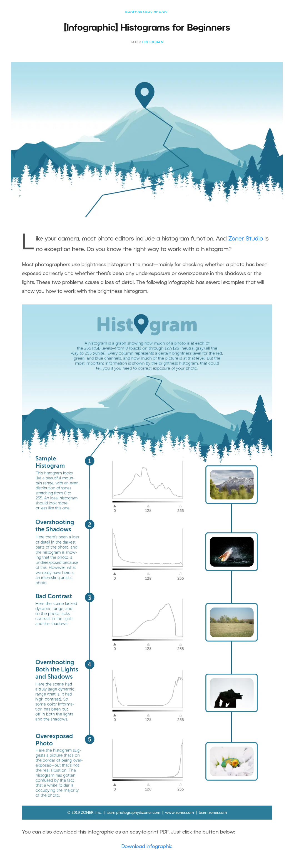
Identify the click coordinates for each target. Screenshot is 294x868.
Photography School (147, 13)
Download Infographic (147, 847)
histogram (153, 42)
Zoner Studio (246, 239)
